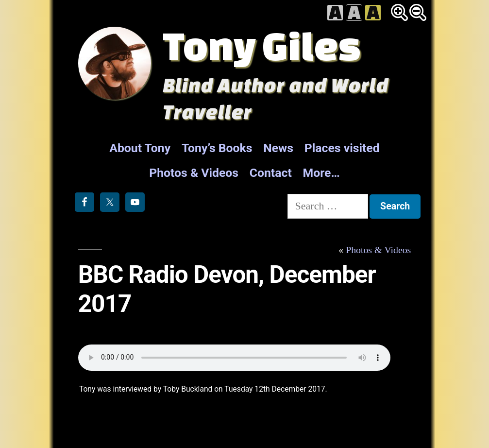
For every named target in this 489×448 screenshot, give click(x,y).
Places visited (342, 148)
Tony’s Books (217, 148)
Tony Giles (262, 45)
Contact (271, 173)
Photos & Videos (194, 173)
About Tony (140, 148)
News (278, 148)
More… (321, 173)
